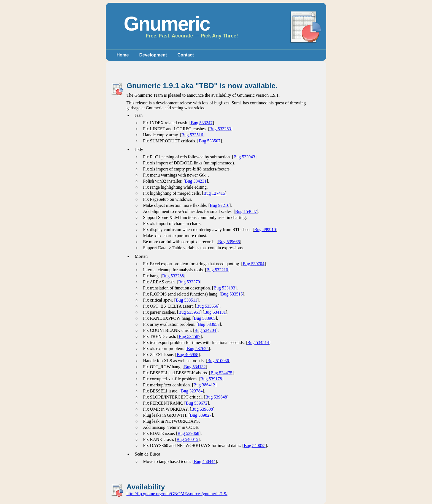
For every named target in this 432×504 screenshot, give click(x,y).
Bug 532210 (217, 270)
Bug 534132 (195, 367)
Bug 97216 (220, 205)
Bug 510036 (218, 361)
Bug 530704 (254, 264)
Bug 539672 (197, 403)
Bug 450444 (205, 461)
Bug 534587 (189, 336)
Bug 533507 (210, 141)
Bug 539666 (229, 242)
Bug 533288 (173, 276)
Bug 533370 (189, 282)
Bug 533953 (209, 324)
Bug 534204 (205, 330)
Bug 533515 (232, 294)
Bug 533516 (192, 135)
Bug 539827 (201, 415)
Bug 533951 (189, 312)
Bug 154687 (246, 211)
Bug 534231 (196, 181)
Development (153, 55)
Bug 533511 (187, 300)
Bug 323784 (192, 391)
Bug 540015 (187, 439)
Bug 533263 (220, 129)
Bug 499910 (265, 230)
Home (123, 55)
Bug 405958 (187, 355)
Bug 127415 (214, 193)
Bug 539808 (202, 409)
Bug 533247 (202, 123)
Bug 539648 (216, 397)
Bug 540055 (255, 445)
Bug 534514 (258, 342)
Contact (186, 55)
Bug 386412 (204, 385)
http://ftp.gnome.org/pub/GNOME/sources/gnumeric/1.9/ (177, 494)
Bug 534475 (221, 373)
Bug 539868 (188, 433)
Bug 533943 (244, 157)
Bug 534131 (215, 312)
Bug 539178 (211, 379)
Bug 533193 (224, 288)
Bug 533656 (207, 306)
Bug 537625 (198, 349)
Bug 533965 (205, 318)
